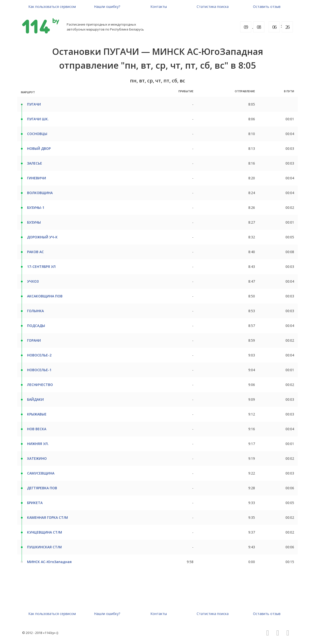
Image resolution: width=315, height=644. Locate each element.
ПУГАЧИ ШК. (38, 119)
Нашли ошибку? (107, 7)
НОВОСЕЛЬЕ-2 (39, 355)
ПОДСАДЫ (36, 326)
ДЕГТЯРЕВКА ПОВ (42, 488)
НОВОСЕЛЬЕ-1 (39, 370)
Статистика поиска (213, 7)
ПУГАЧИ (34, 104)
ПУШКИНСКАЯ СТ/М (44, 547)
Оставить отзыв (267, 7)
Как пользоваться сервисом (52, 7)
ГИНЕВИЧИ (37, 178)
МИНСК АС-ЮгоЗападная (49, 562)
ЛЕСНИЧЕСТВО (40, 385)
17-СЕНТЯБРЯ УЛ (41, 267)
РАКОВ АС (35, 252)
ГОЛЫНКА (35, 311)
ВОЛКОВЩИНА (40, 193)
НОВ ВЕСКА (37, 429)
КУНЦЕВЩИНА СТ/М (45, 532)
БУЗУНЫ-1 (36, 207)
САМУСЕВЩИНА (41, 473)
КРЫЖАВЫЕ (37, 414)
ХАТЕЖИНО (37, 458)
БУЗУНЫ (34, 222)
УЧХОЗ (33, 281)
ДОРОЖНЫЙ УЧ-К (42, 237)
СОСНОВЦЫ (37, 134)
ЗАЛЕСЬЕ (35, 163)
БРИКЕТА (35, 503)
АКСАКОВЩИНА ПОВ (45, 296)
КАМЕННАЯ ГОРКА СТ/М (47, 517)
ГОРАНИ (34, 340)
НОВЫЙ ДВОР (39, 148)
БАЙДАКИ (35, 399)
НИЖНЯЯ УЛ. (38, 444)
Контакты (159, 7)
